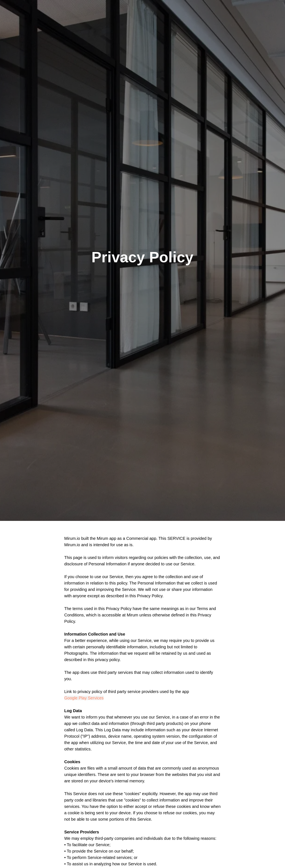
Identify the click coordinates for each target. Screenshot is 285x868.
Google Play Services (84, 698)
